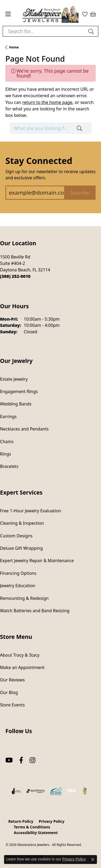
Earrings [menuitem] (8, 416)
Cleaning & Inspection (22, 523)
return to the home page (47, 102)
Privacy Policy (52, 821)
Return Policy (21, 821)
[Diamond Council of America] (72, 791)
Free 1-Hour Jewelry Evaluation (31, 511)
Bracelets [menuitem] (9, 466)
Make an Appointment (22, 667)
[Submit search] (92, 31)
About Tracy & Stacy (20, 655)
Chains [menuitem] (7, 442)
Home (14, 47)
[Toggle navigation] (8, 14)
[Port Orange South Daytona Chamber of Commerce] (56, 791)
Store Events (12, 705)
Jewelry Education (18, 586)
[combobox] (44, 31)
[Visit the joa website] (17, 791)
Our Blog (9, 692)
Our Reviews (12, 680)
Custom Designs (16, 536)
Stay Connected (39, 161)
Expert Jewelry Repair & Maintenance (37, 561)
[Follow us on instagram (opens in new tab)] (32, 760)
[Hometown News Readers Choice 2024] (85, 791)
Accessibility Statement (36, 833)
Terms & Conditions (32, 827)
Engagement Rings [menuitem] (19, 391)
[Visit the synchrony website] (36, 791)
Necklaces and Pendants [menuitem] (24, 429)
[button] (93, 14)
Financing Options (18, 573)
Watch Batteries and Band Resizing (35, 611)
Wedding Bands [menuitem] (16, 404)
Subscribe (80, 193)
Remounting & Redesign (24, 598)
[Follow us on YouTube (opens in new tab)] (9, 760)
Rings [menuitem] (6, 454)
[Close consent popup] (93, 859)
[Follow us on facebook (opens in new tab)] (21, 760)
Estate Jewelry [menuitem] (14, 379)
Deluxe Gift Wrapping (21, 548)
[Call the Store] (15, 276)
